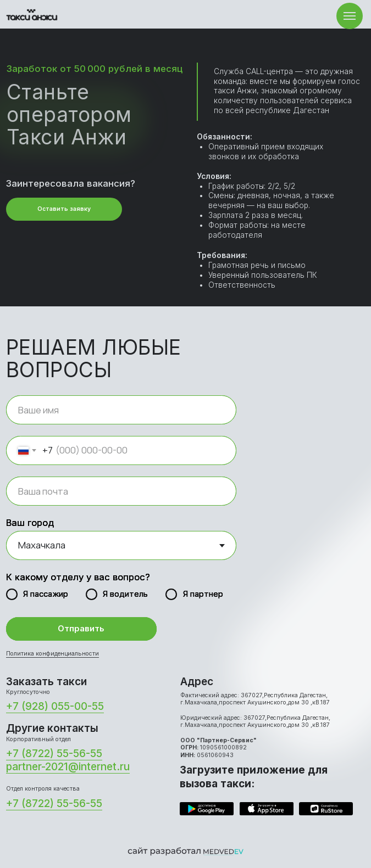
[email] (121, 491)
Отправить (81, 629)
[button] (64, 209)
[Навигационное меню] (350, 16)
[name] (121, 410)
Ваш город (30, 523)
